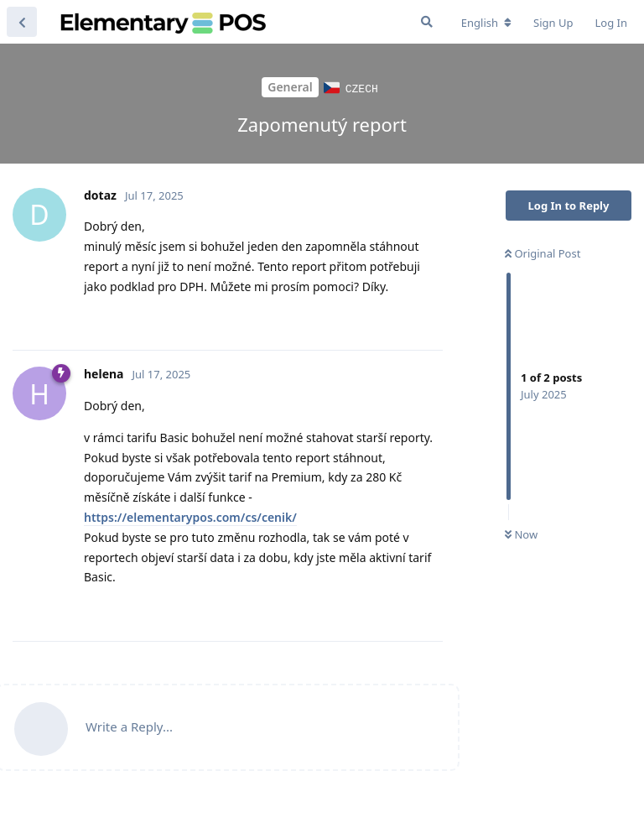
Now (521, 534)
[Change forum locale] (486, 23)
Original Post (543, 253)
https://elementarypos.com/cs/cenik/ (190, 516)
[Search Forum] (427, 22)
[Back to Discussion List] (22, 22)
